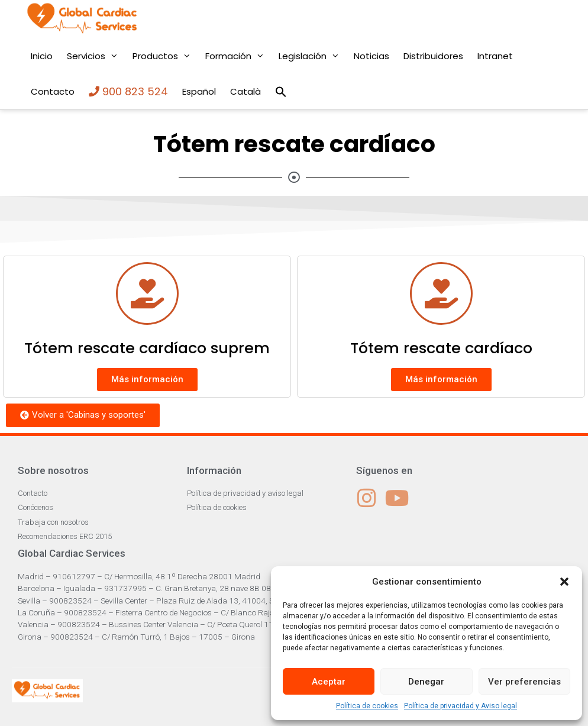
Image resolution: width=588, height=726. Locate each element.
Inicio (42, 56)
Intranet (495, 56)
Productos (165, 56)
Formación (238, 56)
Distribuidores (433, 56)
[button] (564, 582)
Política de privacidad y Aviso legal (461, 706)
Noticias (371, 56)
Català (245, 91)
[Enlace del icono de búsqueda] (281, 92)
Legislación (313, 56)
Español (199, 91)
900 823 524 (128, 91)
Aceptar (329, 682)
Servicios (96, 56)
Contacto (53, 91)
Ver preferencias (524, 682)
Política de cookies (367, 706)
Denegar (426, 682)
